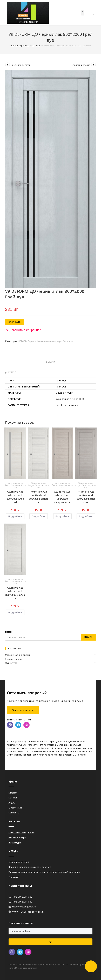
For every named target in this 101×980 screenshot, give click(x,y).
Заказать (15, 322)
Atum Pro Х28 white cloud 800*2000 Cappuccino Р (62, 497)
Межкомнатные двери (50, 341)
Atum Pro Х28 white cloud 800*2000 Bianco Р (15, 593)
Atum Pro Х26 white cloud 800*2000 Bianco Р (39, 497)
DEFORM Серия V (27, 341)
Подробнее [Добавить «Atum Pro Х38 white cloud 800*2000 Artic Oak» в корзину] (15, 516)
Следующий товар (81, 65)
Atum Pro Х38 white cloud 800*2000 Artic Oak (15, 497)
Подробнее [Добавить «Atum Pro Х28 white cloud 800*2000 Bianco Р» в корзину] (15, 612)
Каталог (36, 45)
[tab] (51, 362)
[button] (83, 13)
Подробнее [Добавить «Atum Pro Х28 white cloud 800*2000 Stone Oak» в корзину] (86, 516)
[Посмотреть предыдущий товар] (8, 65)
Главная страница (19, 45)
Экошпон (68, 341)
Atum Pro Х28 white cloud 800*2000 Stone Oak (86, 497)
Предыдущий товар (21, 65)
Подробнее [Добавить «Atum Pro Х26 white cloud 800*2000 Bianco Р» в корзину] (39, 516)
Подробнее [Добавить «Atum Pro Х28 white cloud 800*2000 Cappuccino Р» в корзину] (62, 516)
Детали (50, 362)
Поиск (9, 632)
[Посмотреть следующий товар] (93, 65)
